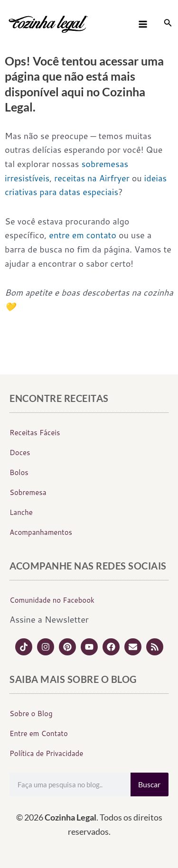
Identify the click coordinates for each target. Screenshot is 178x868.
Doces (20, 453)
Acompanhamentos (41, 532)
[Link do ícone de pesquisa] (168, 24)
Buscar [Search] (149, 784)
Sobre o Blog (31, 714)
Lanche (21, 512)
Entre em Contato (39, 733)
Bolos (19, 472)
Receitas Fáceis (35, 433)
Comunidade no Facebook (52, 600)
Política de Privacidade (46, 753)
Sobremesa (28, 492)
